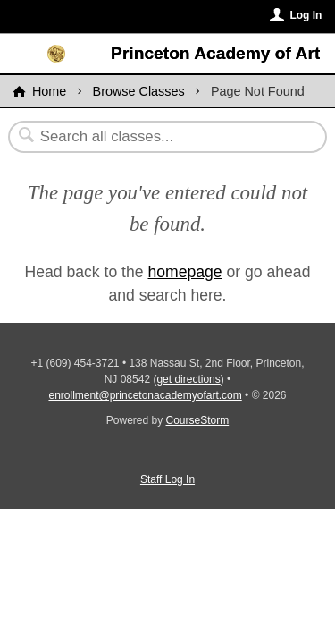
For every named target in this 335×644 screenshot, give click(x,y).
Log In (306, 15)
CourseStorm (198, 420)
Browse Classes (139, 91)
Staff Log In (167, 479)
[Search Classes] (158, 137)
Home (49, 91)
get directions (188, 379)
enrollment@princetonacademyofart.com (145, 395)
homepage (184, 272)
